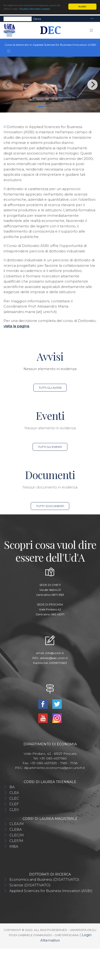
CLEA (14, 793)
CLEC (14, 798)
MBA (14, 846)
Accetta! (82, 6)
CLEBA (16, 829)
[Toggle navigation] (92, 19)
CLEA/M (17, 824)
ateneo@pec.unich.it (54, 658)
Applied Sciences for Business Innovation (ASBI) (51, 891)
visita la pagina (16, 326)
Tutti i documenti (50, 506)
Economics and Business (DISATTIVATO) (44, 879)
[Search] (18, 19)
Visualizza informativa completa (35, 9)
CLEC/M (17, 835)
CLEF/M (16, 841)
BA (12, 787)
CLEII (14, 810)
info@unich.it (55, 653)
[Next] (92, 85)
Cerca (37, 19)
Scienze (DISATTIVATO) (30, 885)
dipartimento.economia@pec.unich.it (54, 768)
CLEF (14, 804)
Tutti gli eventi (50, 447)
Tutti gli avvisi (50, 388)
